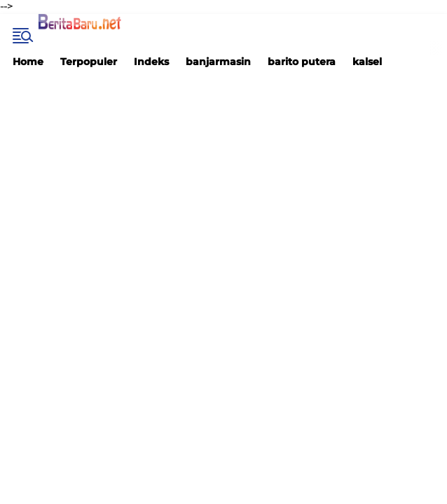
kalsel (367, 62)
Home (28, 62)
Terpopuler (89, 62)
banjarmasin (218, 62)
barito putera (302, 62)
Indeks (151, 62)
